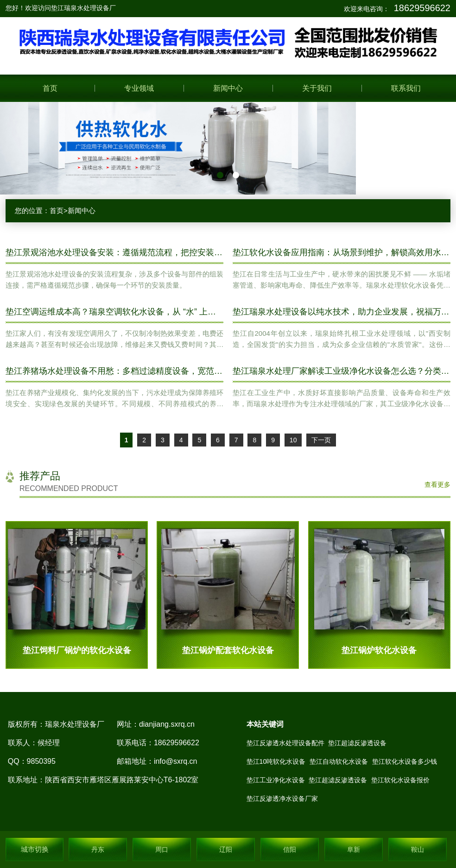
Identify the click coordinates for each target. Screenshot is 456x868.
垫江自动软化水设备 (339, 761)
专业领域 (139, 88)
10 (293, 440)
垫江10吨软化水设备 (276, 761)
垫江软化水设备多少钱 (405, 761)
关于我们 (317, 88)
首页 (50, 88)
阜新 (354, 849)
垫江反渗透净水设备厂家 (282, 799)
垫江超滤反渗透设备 (357, 743)
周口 (162, 849)
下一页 (321, 440)
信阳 (290, 849)
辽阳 (226, 849)
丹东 (98, 849)
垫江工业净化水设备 (276, 780)
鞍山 (418, 849)
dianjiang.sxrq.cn (167, 724)
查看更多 (437, 484)
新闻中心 (228, 88)
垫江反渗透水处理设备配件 (285, 743)
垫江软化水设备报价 (400, 780)
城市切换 (35, 849)
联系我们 (406, 88)
